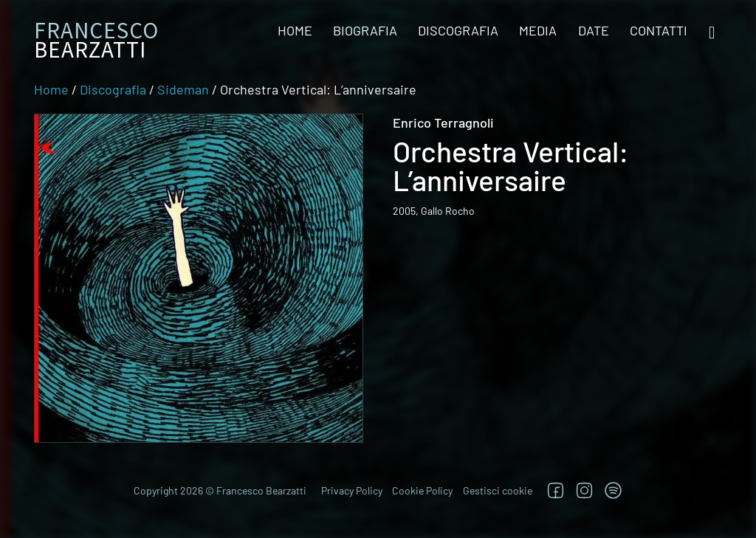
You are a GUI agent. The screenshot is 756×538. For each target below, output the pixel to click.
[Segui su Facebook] (556, 490)
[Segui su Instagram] (584, 490)
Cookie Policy (422, 490)
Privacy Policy (352, 490)
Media (538, 30)
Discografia (458, 30)
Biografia (365, 30)
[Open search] (712, 33)
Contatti (659, 30)
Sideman (183, 89)
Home (295, 30)
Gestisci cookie (498, 490)
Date (594, 30)
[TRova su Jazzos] (613, 490)
